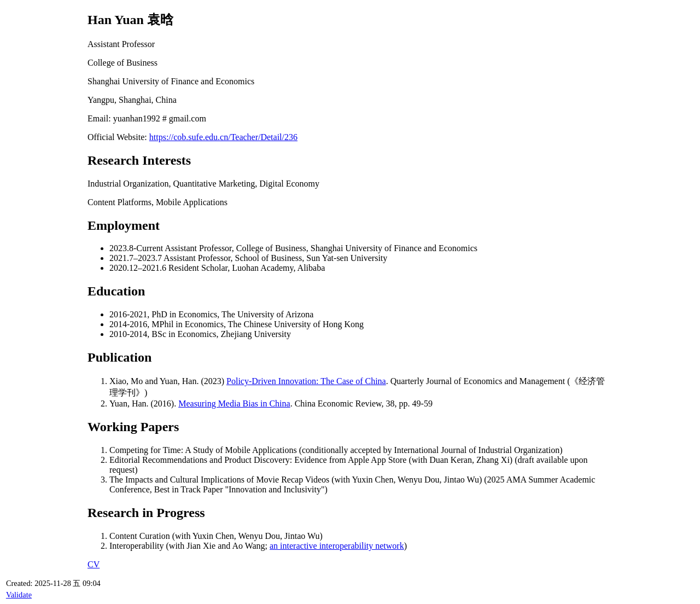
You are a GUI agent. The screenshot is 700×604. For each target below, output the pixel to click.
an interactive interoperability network (337, 546)
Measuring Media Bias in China (234, 403)
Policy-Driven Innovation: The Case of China (306, 381)
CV (94, 564)
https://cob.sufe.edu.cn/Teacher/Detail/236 (223, 137)
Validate (19, 595)
